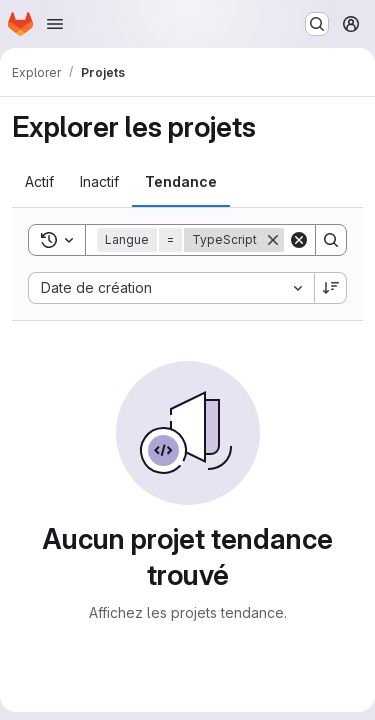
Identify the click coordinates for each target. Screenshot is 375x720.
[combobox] (171, 288)
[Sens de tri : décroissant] (331, 288)
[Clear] (299, 240)
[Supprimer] (273, 240)
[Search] (331, 240)
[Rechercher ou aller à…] (317, 24)
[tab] (39, 182)
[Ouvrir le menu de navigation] (55, 24)
